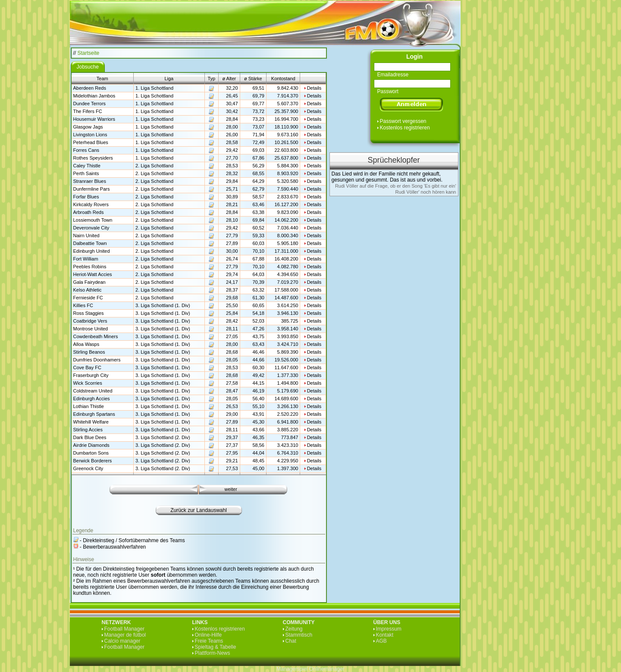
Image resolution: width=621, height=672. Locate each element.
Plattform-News (213, 653)
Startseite (89, 53)
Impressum (389, 629)
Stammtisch (299, 635)
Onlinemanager (327, 669)
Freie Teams (209, 641)
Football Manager (124, 629)
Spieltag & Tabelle (216, 647)
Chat (291, 641)
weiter (231, 489)
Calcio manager (122, 641)
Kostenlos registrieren (405, 128)
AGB (381, 641)
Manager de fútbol (125, 635)
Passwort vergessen (403, 121)
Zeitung (294, 629)
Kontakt (385, 635)
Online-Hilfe (209, 635)
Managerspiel (292, 669)
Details (314, 88)
